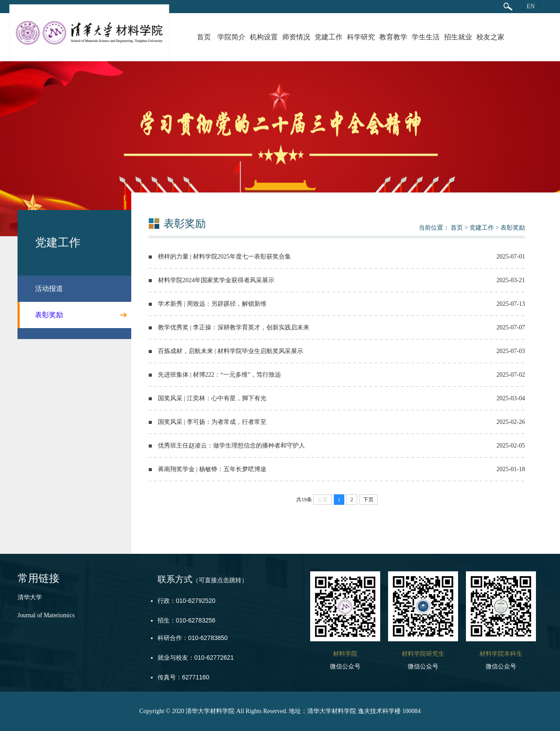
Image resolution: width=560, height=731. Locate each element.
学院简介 (231, 37)
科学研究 (361, 37)
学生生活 (426, 37)
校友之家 (490, 37)
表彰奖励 (513, 228)
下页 (368, 500)
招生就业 (458, 37)
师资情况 (296, 37)
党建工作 (329, 37)
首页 (204, 37)
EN (531, 6)
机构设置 (264, 37)
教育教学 (393, 37)
